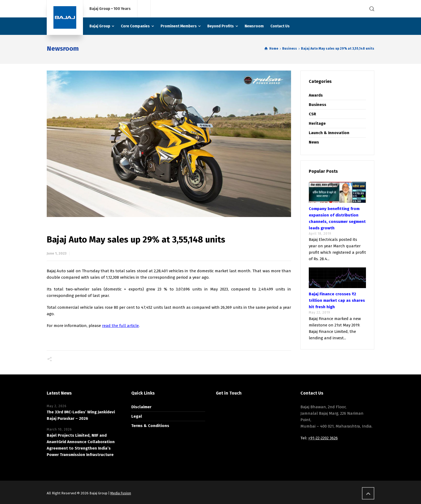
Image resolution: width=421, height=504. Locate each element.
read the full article (120, 326)
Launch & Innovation (329, 133)
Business (317, 105)
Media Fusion (121, 493)
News (314, 142)
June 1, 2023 (57, 253)
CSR (312, 114)
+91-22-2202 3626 (323, 438)
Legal (137, 416)
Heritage (317, 123)
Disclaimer (141, 407)
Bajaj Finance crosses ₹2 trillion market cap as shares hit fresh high (337, 300)
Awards (316, 95)
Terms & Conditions (150, 426)
